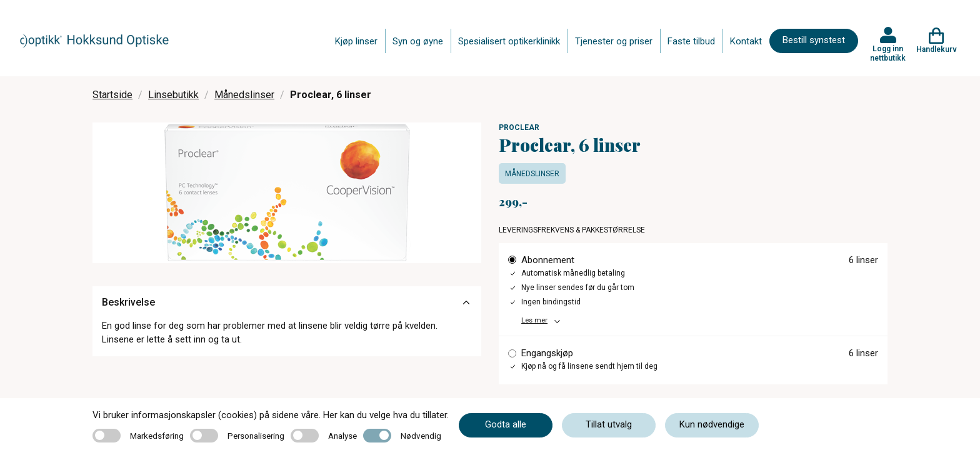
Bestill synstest (814, 40)
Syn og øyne (418, 41)
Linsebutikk (173, 95)
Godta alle (506, 424)
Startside (112, 95)
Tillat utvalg (609, 424)
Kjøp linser (356, 41)
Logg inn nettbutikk (888, 53)
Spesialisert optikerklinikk (509, 41)
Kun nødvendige (712, 424)
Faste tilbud (691, 41)
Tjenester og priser (614, 41)
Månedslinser (244, 95)
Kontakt (746, 41)
